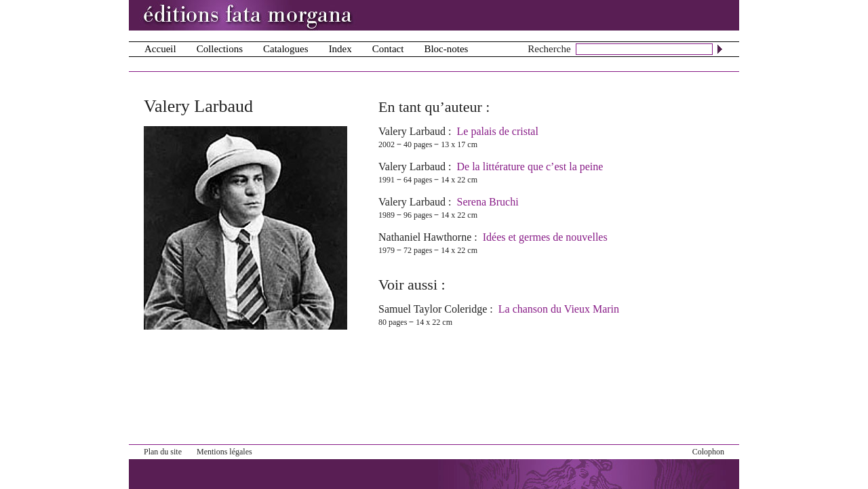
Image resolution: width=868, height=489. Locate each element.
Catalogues (286, 49)
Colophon (708, 452)
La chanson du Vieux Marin (559, 309)
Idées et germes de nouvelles (545, 237)
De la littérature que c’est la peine (530, 167)
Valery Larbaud (412, 131)
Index (340, 49)
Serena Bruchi (488, 202)
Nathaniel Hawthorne (425, 237)
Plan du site (163, 452)
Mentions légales (224, 452)
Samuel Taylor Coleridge (433, 309)
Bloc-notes (446, 49)
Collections (220, 49)
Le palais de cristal (498, 131)
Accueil (160, 49)
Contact (388, 49)
